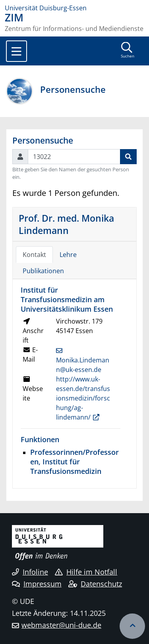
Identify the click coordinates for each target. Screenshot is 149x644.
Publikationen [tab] (43, 271)
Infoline (30, 572)
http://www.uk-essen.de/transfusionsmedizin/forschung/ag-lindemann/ (83, 398)
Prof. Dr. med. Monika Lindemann (66, 224)
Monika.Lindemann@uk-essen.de (83, 365)
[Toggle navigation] (16, 51)
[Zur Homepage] (74, 8)
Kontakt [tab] (34, 255)
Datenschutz (95, 584)
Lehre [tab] (68, 255)
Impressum (37, 584)
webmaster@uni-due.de (61, 625)
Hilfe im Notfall (86, 572)
